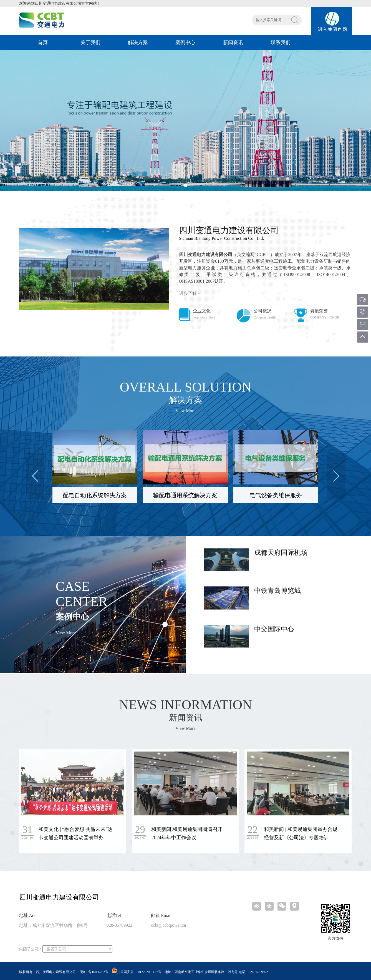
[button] (186, 185)
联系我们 (281, 42)
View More (185, 415)
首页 (43, 42)
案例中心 (185, 42)
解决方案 (138, 42)
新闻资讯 (233, 42)
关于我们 (90, 42)
